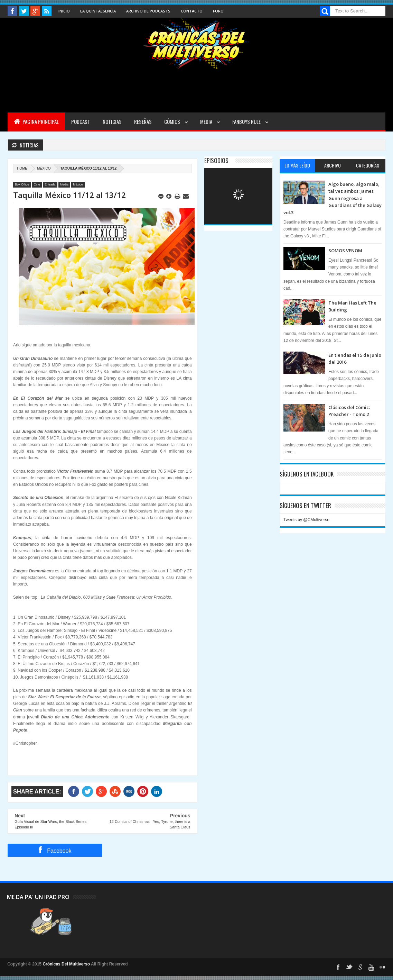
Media (207, 121)
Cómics (173, 121)
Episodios (216, 160)
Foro (218, 11)
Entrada (50, 184)
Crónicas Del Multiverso (67, 964)
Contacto (192, 11)
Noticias (112, 121)
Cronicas (196, 44)
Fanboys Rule (247, 121)
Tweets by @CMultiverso (306, 520)
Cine (37, 184)
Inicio (64, 11)
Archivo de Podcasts (148, 11)
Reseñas (143, 121)
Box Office (22, 184)
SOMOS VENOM (345, 251)
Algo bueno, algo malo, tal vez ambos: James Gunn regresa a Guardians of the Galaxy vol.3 (333, 198)
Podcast (81, 121)
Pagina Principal (36, 121)
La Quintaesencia (98, 11)
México (44, 168)
